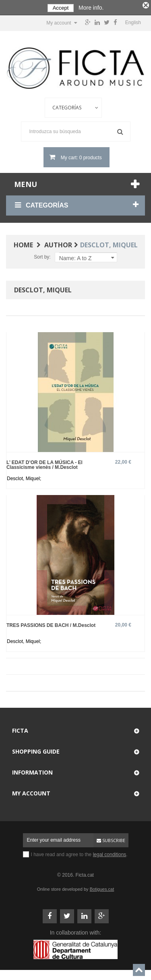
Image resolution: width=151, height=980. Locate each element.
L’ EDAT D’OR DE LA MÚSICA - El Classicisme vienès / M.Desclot (44, 463)
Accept (61, 8)
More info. (91, 8)
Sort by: (42, 255)
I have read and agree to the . (79, 853)
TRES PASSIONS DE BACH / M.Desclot (51, 624)
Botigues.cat (102, 888)
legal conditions (110, 853)
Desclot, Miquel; (24, 477)
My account (31, 792)
